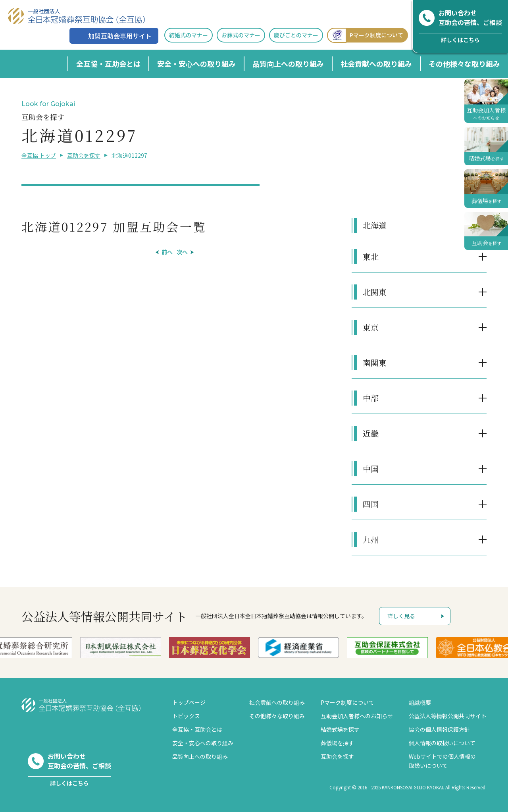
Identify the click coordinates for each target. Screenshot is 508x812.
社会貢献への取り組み (376, 64)
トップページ (189, 702)
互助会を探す (84, 155)
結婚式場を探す (340, 729)
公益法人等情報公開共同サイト (448, 716)
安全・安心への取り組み (196, 64)
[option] (121, 648)
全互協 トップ (39, 155)
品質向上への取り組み (288, 64)
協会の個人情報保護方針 (439, 729)
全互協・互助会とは (108, 64)
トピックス (186, 716)
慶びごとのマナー (296, 35)
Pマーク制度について (365, 35)
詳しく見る (401, 616)
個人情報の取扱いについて (442, 743)
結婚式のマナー (189, 35)
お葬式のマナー (241, 35)
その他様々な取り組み (464, 64)
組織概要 (420, 702)
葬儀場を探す (337, 743)
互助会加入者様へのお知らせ (357, 716)
